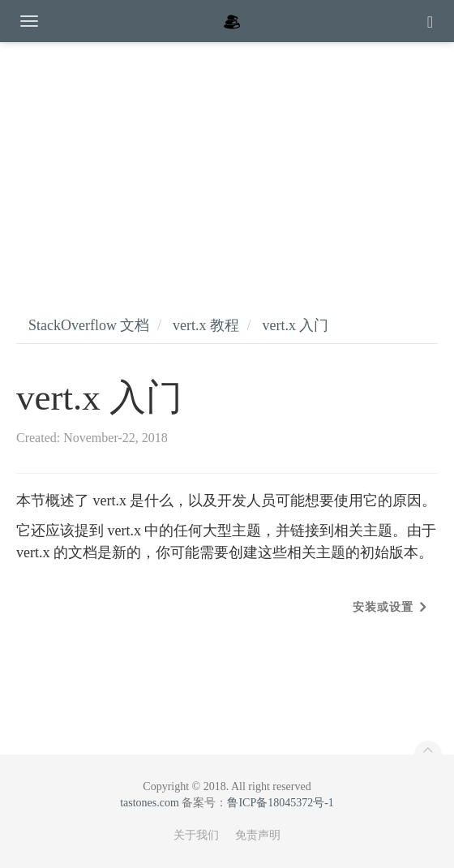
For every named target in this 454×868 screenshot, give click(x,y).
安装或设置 (383, 607)
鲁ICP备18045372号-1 (280, 803)
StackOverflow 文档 (89, 325)
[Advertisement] (227, 162)
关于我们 (196, 835)
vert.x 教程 (206, 325)
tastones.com (150, 803)
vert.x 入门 (295, 325)
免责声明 (258, 835)
